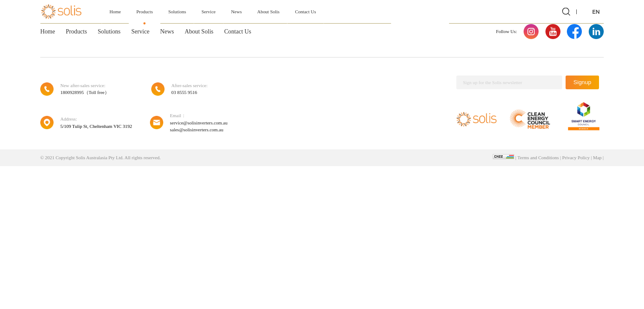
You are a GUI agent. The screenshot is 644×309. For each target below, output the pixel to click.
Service (208, 12)
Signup (582, 82)
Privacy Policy (576, 158)
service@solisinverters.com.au (199, 123)
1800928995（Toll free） (85, 92)
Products (144, 12)
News (236, 12)
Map (597, 158)
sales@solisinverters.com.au (197, 130)
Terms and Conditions (538, 158)
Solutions (177, 12)
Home (115, 12)
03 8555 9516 (184, 92)
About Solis (268, 12)
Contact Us (305, 12)
